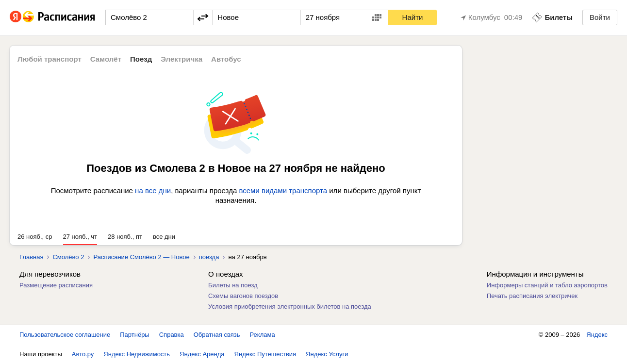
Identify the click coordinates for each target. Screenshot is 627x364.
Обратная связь (217, 335)
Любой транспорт (49, 59)
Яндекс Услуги (327, 354)
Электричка (181, 59)
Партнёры (134, 335)
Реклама (263, 335)
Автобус (226, 59)
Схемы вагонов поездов (243, 296)
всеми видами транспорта (283, 190)
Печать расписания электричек (532, 296)
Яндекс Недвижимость (137, 354)
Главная (31, 257)
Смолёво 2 (68, 257)
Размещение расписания (56, 285)
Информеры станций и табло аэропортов (547, 285)
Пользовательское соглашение (65, 335)
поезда (209, 257)
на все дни (153, 190)
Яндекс (597, 335)
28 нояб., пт (125, 237)
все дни (164, 237)
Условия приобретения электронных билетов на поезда (290, 306)
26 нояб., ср (35, 237)
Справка (172, 335)
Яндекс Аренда (202, 354)
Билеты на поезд (233, 285)
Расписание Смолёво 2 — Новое (141, 257)
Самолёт (106, 59)
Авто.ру (83, 354)
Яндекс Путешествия (265, 354)
